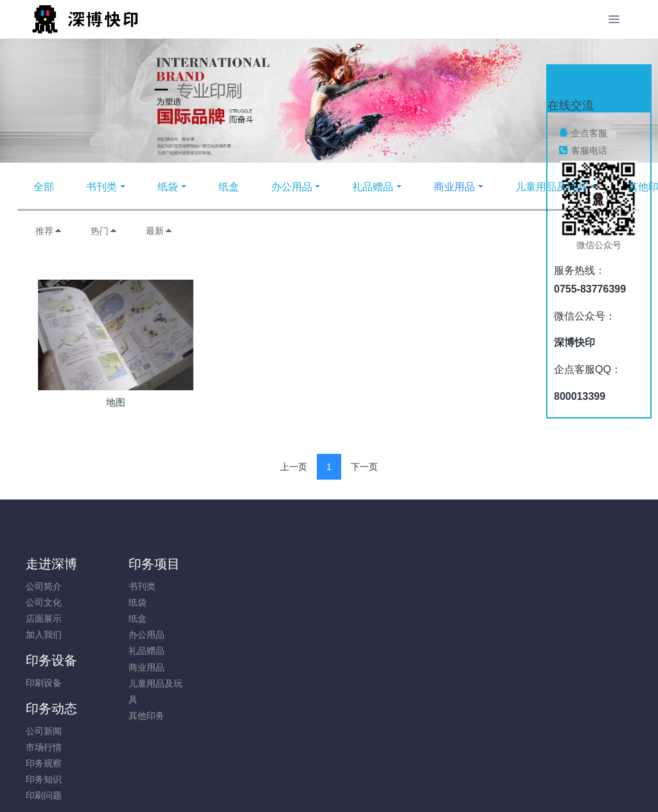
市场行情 (278, 602)
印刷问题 (278, 651)
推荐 (49, 231)
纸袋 (168, 187)
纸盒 (229, 187)
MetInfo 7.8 (308, 784)
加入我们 (44, 635)
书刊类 (102, 187)
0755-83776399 (547, 593)
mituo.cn (406, 784)
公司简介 (44, 586)
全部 (44, 187)
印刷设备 (200, 586)
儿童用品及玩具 (551, 187)
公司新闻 (278, 586)
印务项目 (129, 564)
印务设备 (208, 564)
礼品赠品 (373, 187)
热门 (104, 231)
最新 (159, 231)
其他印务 (121, 716)
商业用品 (454, 187)
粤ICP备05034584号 (329, 768)
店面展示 (44, 618)
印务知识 (278, 635)
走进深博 (51, 564)
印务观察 (278, 618)
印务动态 (285, 564)
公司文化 (44, 602)
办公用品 (292, 187)
